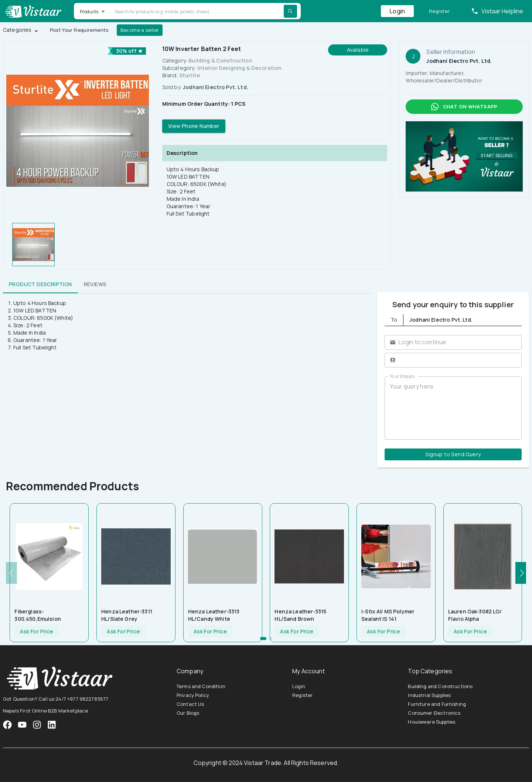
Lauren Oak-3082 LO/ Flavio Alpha (475, 615)
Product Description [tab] (40, 284)
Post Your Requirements (79, 30)
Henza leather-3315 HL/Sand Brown (300, 615)
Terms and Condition (201, 686)
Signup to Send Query (453, 455)
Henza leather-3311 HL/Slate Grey (127, 615)
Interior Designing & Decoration (240, 68)
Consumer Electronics (434, 713)
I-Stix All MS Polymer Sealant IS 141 (388, 615)
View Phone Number (194, 126)
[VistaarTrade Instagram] (22, 725)
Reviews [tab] (95, 284)
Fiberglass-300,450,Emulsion (37, 615)
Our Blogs (188, 713)
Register (439, 11)
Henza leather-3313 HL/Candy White (214, 615)
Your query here (453, 408)
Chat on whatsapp (464, 107)
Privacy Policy (193, 695)
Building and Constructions (440, 686)
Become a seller (140, 30)
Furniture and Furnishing (437, 704)
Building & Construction (220, 60)
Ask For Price (37, 632)
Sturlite (190, 75)
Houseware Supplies (432, 722)
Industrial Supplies (429, 695)
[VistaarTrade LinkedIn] (52, 725)
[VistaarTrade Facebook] (7, 725)
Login (397, 11)
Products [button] (89, 12)
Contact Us (190, 704)
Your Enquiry (402, 376)
